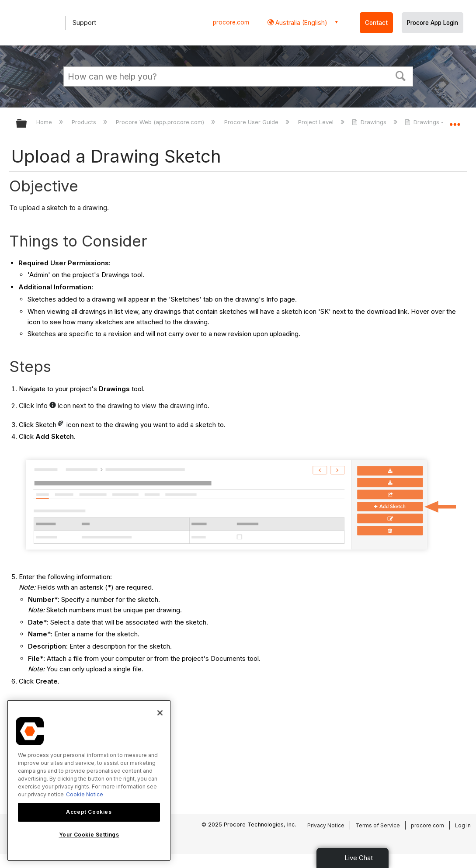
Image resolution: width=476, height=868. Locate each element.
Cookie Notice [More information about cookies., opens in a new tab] (85, 794)
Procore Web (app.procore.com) (161, 122)
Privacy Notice (326, 825)
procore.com (231, 22)
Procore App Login (433, 23)
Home (45, 122)
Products (85, 122)
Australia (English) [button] (301, 23)
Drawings (370, 122)
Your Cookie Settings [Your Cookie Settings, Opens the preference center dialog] (89, 835)
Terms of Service (378, 825)
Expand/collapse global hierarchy (27, 124)
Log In (463, 825)
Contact (376, 23)
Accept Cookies (89, 812)
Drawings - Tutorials (438, 122)
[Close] (160, 713)
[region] (89, 780)
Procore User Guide (252, 122)
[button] (400, 75)
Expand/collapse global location (455, 121)
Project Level (317, 122)
